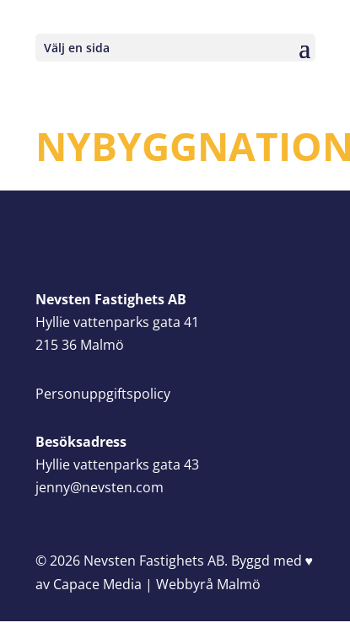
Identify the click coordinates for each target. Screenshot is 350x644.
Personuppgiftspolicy (103, 394)
